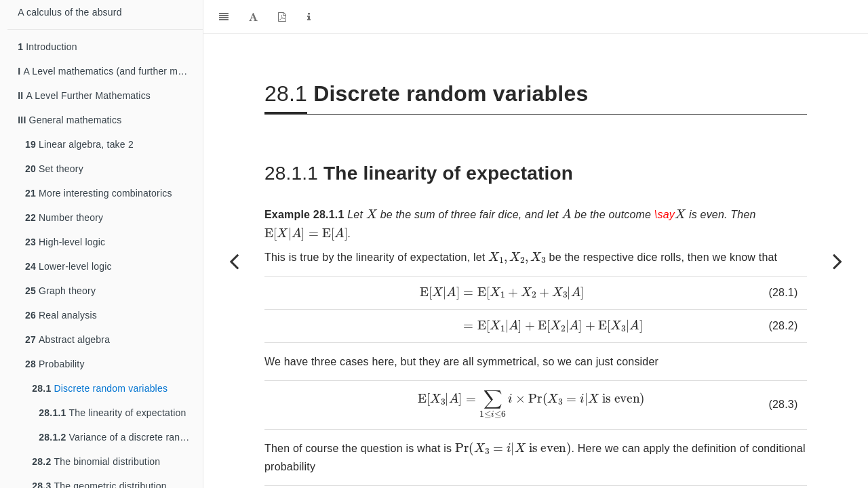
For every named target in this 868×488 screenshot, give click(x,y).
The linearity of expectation (112, 413)
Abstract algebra (67, 340)
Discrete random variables (100, 388)
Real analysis (61, 315)
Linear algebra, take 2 (79, 144)
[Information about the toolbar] (309, 17)
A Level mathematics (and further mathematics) (110, 71)
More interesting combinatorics (99, 193)
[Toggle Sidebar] (224, 17)
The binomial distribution (96, 462)
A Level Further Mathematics (84, 96)
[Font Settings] (253, 17)
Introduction (47, 47)
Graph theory (60, 291)
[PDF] (282, 17)
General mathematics (70, 120)
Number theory (64, 218)
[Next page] (837, 261)
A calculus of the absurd (70, 12)
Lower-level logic (68, 266)
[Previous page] (234, 261)
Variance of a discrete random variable (121, 437)
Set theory (54, 169)
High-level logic (65, 242)
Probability (55, 364)
